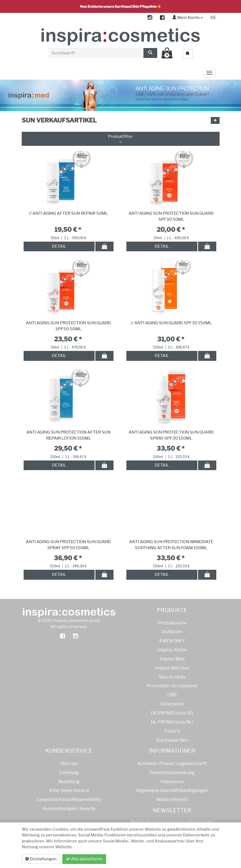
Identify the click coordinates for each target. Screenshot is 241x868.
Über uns (69, 764)
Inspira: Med (172, 659)
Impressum (172, 782)
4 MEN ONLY (172, 641)
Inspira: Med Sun (172, 668)
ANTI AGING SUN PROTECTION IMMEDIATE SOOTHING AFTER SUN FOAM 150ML (171, 545)
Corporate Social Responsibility (69, 799)
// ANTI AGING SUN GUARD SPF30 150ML (171, 323)
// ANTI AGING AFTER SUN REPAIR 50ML (68, 213)
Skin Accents (172, 677)
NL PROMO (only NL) (172, 722)
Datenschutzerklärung (190, 859)
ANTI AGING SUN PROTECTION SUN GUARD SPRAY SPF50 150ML (68, 545)
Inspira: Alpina (172, 650)
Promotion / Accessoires (172, 686)
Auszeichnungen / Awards (69, 809)
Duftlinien (172, 632)
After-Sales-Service (69, 790)
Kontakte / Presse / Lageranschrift (172, 764)
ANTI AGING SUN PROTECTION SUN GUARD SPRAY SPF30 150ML (171, 435)
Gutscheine (172, 704)
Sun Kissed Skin (172, 740)
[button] (215, 120)
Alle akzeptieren (84, 859)
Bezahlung (69, 782)
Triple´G (172, 731)
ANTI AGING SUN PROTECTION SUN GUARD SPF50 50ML (68, 326)
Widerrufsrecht (172, 799)
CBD (172, 695)
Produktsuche (172, 623)
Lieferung (69, 773)
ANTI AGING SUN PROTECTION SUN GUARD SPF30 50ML (171, 216)
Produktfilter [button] (121, 139)
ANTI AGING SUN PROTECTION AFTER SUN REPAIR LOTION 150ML (68, 435)
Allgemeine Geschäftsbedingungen (172, 790)
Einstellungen (41, 859)
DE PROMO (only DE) (172, 713)
